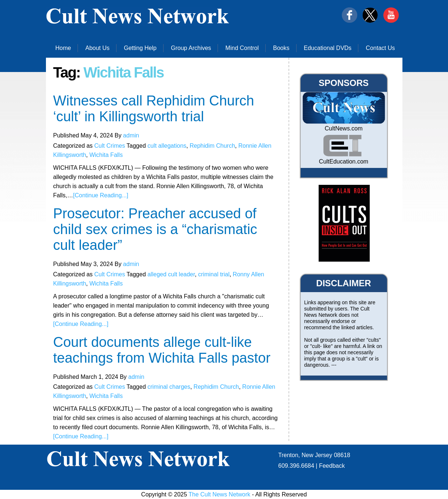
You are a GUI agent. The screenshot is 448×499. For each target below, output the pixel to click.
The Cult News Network (219, 494)
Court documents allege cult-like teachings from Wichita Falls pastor (162, 350)
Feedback (332, 466)
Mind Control (242, 48)
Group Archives (191, 48)
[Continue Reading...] (101, 195)
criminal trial (214, 274)
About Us (97, 48)
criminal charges (169, 387)
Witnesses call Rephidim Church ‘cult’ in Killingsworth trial (154, 109)
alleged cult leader (171, 274)
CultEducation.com (344, 161)
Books (281, 48)
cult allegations (167, 146)
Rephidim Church (212, 146)
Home (63, 48)
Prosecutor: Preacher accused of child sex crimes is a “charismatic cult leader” (155, 229)
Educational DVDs (328, 48)
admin (131, 135)
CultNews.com (343, 128)
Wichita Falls (106, 155)
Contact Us (380, 48)
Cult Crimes (110, 146)
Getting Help (140, 48)
